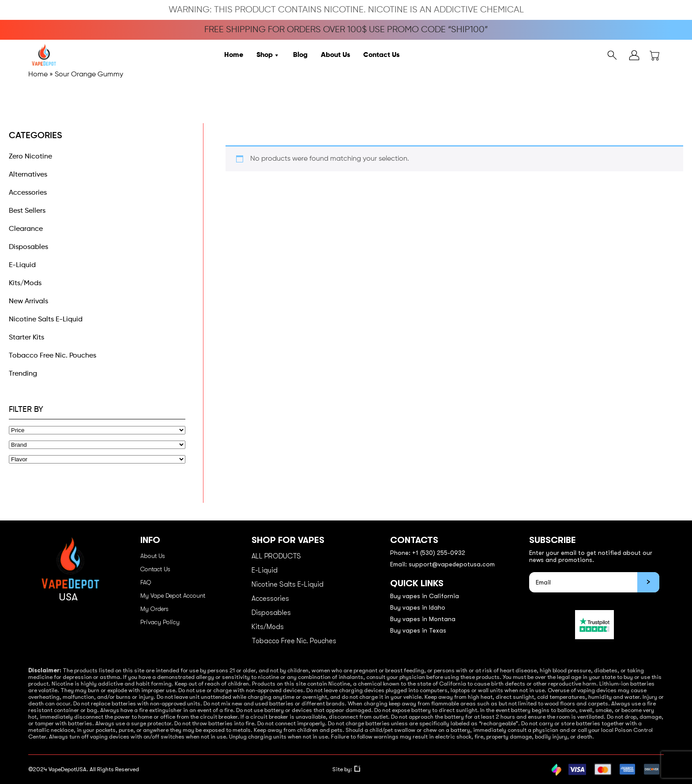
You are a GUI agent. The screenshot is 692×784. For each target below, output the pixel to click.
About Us (335, 55)
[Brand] (97, 445)
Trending (23, 374)
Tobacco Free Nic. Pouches (53, 356)
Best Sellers (27, 211)
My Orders (154, 609)
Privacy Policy (160, 622)
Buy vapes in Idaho (418, 607)
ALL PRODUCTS (276, 556)
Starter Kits (26, 338)
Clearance (26, 229)
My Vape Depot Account (173, 596)
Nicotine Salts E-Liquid (46, 320)
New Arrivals (28, 302)
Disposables (28, 247)
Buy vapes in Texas (418, 630)
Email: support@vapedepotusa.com (442, 564)
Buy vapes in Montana (423, 619)
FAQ (146, 582)
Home (234, 55)
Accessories (28, 193)
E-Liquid (22, 265)
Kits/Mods (25, 283)
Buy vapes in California (425, 596)
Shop (268, 55)
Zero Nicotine (30, 157)
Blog (300, 55)
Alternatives (28, 175)
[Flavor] (97, 459)
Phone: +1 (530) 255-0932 (428, 553)
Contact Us (381, 55)
